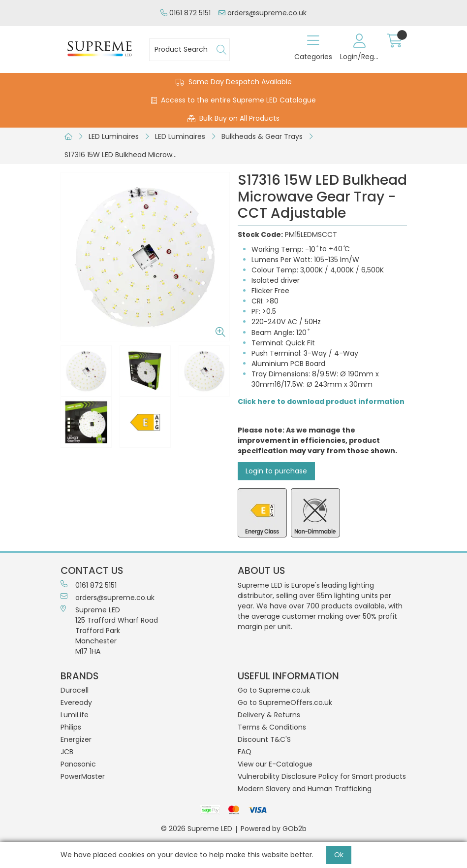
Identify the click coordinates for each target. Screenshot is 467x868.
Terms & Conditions (272, 727)
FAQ (245, 752)
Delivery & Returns (269, 715)
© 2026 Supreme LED (197, 829)
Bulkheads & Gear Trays (262, 136)
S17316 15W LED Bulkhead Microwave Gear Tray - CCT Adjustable (124, 155)
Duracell (75, 690)
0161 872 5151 (186, 13)
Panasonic (78, 764)
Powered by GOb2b (274, 829)
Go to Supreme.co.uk (274, 690)
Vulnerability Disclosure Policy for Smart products (322, 776)
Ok (339, 855)
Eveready (76, 702)
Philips (71, 727)
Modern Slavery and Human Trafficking (305, 789)
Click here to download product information (321, 401)
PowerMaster (83, 776)
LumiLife (75, 715)
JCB (67, 752)
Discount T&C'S (264, 739)
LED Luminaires (114, 136)
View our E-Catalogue (275, 764)
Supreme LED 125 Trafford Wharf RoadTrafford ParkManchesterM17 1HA (109, 631)
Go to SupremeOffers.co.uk (285, 702)
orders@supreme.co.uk (263, 13)
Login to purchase (276, 471)
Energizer (76, 739)
